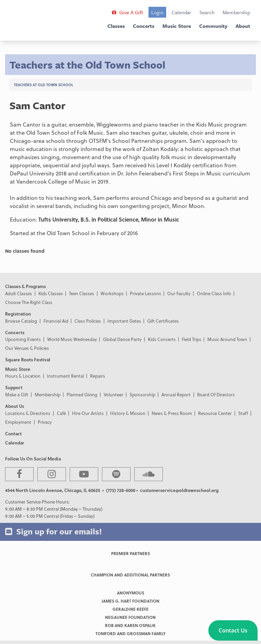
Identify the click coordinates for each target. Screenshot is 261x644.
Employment (18, 422)
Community (213, 26)
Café (61, 413)
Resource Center (215, 413)
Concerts (144, 26)
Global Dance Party (122, 339)
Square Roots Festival (28, 359)
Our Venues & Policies (27, 348)
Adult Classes (19, 293)
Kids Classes (51, 293)
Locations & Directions (28, 413)
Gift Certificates (163, 321)
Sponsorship (142, 394)
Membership (236, 12)
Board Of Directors (216, 394)
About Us (15, 406)
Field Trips (192, 339)
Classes (116, 26)
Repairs (98, 376)
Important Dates (124, 321)
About (243, 26)
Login (157, 12)
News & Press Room (172, 413)
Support (14, 387)
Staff (243, 413)
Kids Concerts (162, 339)
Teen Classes (82, 293)
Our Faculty (179, 293)
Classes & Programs (25, 286)
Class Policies (88, 321)
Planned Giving (82, 394)
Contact (13, 433)
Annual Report (176, 394)
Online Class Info (214, 293)
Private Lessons (145, 293)
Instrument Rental (65, 376)
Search (207, 12)
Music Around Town (227, 339)
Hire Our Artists (88, 413)
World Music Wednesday (72, 339)
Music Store (177, 26)
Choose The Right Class (29, 302)
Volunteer (114, 394)
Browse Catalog (21, 321)
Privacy (45, 422)
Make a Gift (17, 394)
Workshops (112, 293)
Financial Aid (56, 321)
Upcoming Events (23, 339)
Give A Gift (127, 12)
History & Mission (128, 413)
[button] (233, 630)
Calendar (181, 12)
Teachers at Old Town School (43, 85)
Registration (18, 314)
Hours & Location (23, 376)
